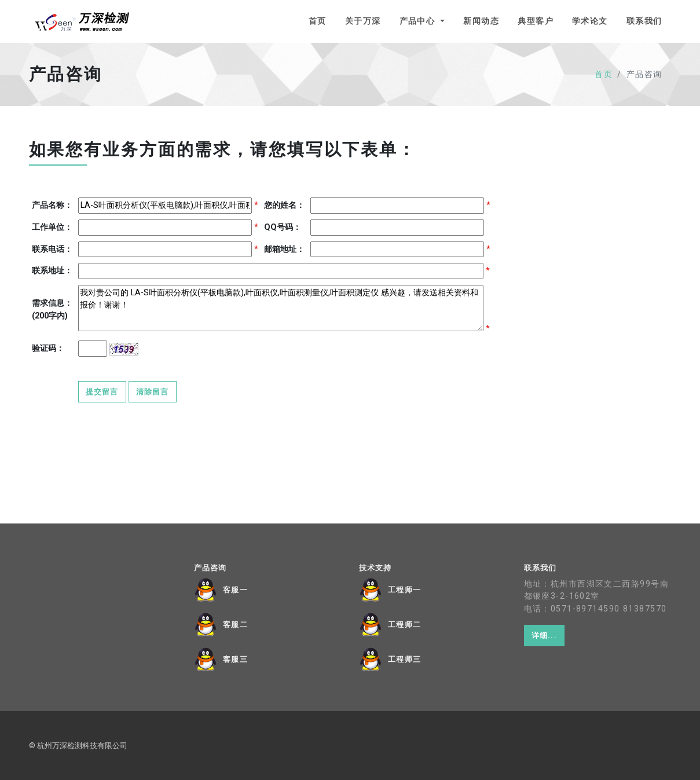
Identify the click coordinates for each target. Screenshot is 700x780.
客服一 (236, 590)
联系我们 (644, 21)
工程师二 (405, 625)
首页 (318, 21)
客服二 (236, 625)
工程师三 (405, 660)
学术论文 (590, 21)
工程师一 (405, 590)
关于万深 (363, 21)
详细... (544, 636)
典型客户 (536, 21)
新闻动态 (481, 21)
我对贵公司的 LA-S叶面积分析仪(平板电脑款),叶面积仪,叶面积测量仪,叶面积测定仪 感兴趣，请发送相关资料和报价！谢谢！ (281, 308)
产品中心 (419, 21)
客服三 (236, 660)
